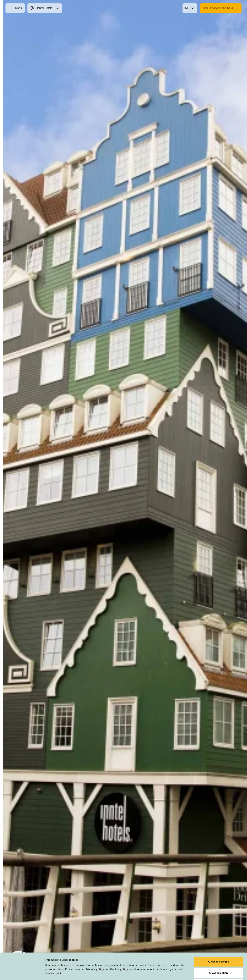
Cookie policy (119, 943)
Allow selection (218, 946)
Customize (179, 973)
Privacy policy (95, 943)
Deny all (218, 958)
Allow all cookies (218, 935)
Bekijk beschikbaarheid (221, 8)
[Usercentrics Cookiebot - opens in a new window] (22, 973)
